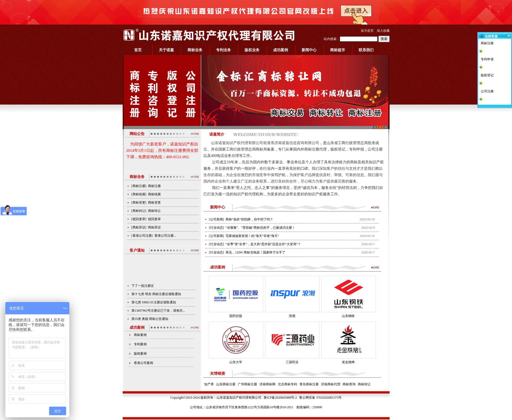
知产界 (209, 384)
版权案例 (140, 354)
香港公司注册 (142, 236)
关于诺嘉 (166, 50)
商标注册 (139, 186)
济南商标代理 (331, 384)
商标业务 (195, 50)
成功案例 (281, 50)
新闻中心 (309, 50)
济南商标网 (267, 384)
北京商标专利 (287, 384)
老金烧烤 (348, 362)
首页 (138, 50)
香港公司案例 (143, 363)
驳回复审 (139, 219)
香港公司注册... (165, 236)
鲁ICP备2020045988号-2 (280, 398)
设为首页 (367, 31)
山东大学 (236, 362)
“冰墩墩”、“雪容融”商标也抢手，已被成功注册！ (260, 228)
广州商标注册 (247, 384)
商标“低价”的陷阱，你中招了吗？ (249, 219)
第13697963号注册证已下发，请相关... (158, 315)
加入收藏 (383, 31)
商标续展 (139, 194)
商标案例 (140, 335)
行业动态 (217, 228)
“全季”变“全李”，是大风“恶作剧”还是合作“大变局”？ (263, 244)
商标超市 (338, 50)
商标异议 (139, 227)
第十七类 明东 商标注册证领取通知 (156, 298)
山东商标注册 (226, 384)
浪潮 (292, 316)
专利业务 (223, 50)
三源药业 (292, 362)
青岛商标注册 (309, 384)
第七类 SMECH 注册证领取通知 (154, 306)
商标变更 (139, 203)
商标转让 (139, 211)
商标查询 (349, 384)
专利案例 (140, 344)
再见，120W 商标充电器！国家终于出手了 (255, 252)
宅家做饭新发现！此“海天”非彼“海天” (252, 236)
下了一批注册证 (143, 290)
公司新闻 (217, 219)
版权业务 (252, 50)
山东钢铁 (348, 316)
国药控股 (236, 316)
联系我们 (366, 50)
